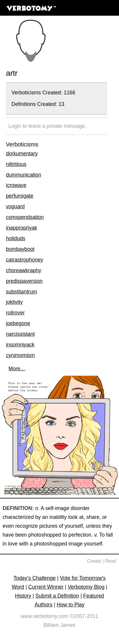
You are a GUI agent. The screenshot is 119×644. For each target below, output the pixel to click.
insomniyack (20, 345)
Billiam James (59, 625)
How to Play (71, 605)
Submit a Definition (57, 596)
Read (110, 561)
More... (17, 369)
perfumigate (20, 196)
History (23, 596)
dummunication (23, 175)
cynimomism (20, 355)
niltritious (16, 164)
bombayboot (20, 249)
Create (94, 561)
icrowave (16, 185)
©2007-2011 (84, 616)
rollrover (15, 313)
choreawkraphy (23, 270)
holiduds (16, 238)
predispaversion (24, 281)
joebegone (18, 323)
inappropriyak (22, 228)
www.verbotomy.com (44, 616)
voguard (15, 206)
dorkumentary (22, 154)
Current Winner (46, 587)
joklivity (14, 302)
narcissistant (20, 334)
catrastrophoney (25, 260)
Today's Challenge (34, 578)
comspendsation (25, 217)
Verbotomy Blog (86, 587)
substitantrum (22, 292)
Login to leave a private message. (47, 126)
